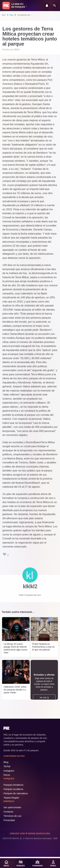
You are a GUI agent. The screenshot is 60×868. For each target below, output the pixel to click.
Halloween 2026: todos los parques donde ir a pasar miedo (15, 690)
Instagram (9, 771)
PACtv (7, 775)
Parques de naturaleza (16, 793)
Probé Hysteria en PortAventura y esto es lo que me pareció (43, 647)
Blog (12, 15)
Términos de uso (12, 816)
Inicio (4, 15)
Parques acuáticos (13, 789)
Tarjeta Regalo (11, 798)
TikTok (7, 766)
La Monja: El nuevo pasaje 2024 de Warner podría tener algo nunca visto (15, 648)
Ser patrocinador (12, 807)
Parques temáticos (13, 785)
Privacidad (9, 820)
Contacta (8, 812)
